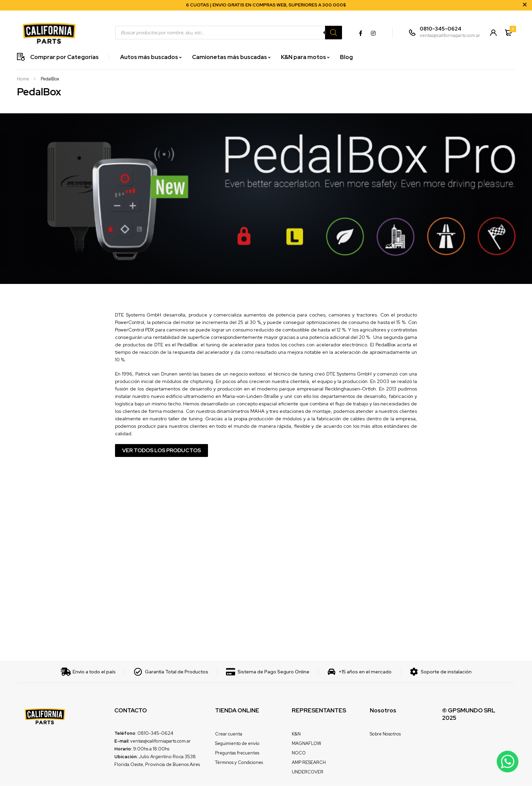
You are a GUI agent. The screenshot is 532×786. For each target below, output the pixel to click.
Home (23, 79)
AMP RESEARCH (309, 763)
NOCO (299, 753)
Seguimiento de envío (237, 744)
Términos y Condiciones (239, 763)
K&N (296, 734)
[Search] (333, 33)
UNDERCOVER (308, 772)
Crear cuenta (229, 734)
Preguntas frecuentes (237, 753)
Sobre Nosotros (385, 734)
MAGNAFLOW (306, 744)
